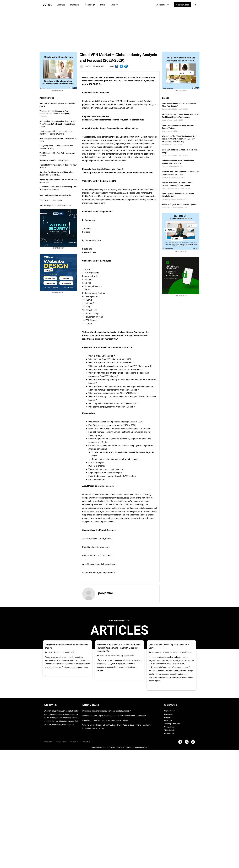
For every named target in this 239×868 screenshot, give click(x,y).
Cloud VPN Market (97, 77)
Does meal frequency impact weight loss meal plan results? (108, 711)
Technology (87, 5)
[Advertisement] (119, 29)
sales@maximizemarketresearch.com (99, 564)
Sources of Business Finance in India (55, 160)
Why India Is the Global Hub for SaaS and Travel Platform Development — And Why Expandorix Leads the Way (179, 139)
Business (60, 5)
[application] (112, 5)
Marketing (73, 5)
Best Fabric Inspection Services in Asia (55, 195)
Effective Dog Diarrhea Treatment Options (179, 204)
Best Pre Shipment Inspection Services (55, 205)
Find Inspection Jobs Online (51, 200)
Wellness (155, 652)
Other (50, 652)
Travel (99, 5)
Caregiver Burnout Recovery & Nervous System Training (106, 720)
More (110, 5)
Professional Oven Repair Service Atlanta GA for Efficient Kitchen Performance (116, 716)
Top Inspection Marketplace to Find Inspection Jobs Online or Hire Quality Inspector (55, 114)
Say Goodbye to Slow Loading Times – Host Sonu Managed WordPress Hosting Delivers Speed (57, 124)
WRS (47, 5)
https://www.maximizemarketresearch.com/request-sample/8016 (114, 120)
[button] (183, 5)
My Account (163, 5)
